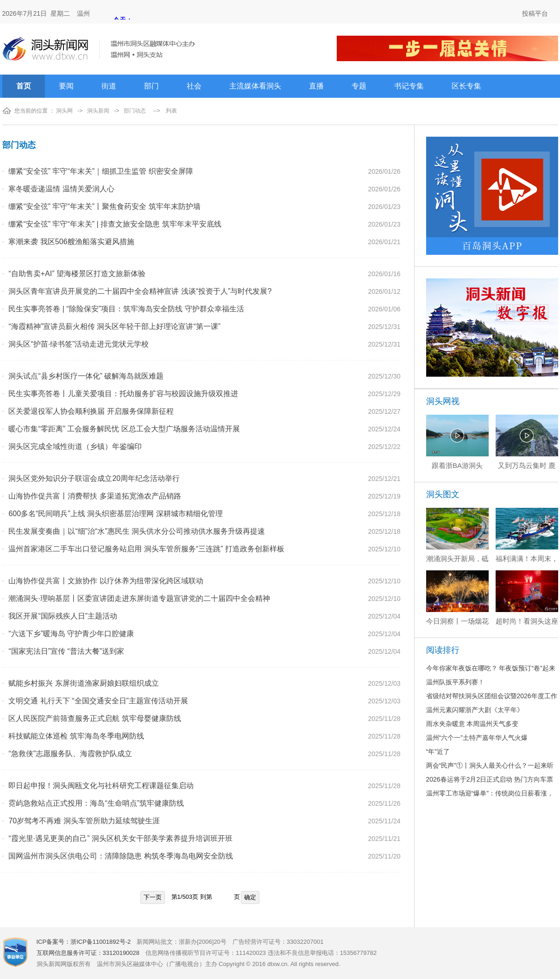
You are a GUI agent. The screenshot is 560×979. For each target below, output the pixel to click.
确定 (250, 897)
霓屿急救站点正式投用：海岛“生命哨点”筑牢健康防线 (96, 803)
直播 (316, 86)
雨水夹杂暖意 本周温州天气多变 (472, 724)
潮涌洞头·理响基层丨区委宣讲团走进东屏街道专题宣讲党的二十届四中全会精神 (139, 598)
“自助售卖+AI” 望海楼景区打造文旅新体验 (77, 274)
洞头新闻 (98, 111)
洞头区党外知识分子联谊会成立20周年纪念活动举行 (94, 478)
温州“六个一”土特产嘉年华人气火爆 (477, 738)
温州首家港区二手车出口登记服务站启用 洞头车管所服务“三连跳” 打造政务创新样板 (146, 549)
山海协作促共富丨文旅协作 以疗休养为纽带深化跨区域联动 (106, 581)
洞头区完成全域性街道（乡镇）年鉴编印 (75, 446)
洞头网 (64, 111)
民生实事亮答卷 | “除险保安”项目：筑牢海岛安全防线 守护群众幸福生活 (126, 309)
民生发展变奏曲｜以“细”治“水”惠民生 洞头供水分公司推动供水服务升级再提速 (137, 531)
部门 (151, 86)
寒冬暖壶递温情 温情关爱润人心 (61, 189)
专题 (359, 86)
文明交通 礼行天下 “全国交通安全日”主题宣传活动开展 (98, 701)
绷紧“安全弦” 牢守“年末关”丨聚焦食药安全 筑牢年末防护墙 (104, 206)
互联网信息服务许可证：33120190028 (88, 953)
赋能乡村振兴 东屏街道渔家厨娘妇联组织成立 (83, 683)
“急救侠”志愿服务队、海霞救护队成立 (70, 754)
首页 (24, 86)
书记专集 (409, 86)
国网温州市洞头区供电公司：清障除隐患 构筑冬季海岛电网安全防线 (120, 856)
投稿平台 (535, 13)
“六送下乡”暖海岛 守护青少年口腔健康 (71, 634)
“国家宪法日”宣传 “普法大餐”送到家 (66, 651)
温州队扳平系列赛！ (455, 682)
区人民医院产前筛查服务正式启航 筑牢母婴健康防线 (94, 718)
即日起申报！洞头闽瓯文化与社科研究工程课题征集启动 (101, 786)
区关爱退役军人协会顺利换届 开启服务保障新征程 (91, 411)
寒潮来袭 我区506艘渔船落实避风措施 (71, 242)
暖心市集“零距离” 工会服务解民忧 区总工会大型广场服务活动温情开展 (124, 429)
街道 (109, 86)
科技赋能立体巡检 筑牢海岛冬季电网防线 (76, 736)
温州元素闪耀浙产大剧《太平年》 (475, 710)
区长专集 (466, 86)
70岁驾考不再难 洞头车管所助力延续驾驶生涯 (84, 821)
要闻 (66, 86)
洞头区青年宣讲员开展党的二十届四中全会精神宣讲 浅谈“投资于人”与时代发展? (140, 291)
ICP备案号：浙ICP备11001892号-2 (84, 942)
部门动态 (135, 111)
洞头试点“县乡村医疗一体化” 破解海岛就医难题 (86, 376)
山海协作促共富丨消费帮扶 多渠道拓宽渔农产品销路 (94, 496)
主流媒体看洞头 (255, 86)
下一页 (153, 897)
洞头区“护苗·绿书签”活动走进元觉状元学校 (79, 344)
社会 (194, 86)
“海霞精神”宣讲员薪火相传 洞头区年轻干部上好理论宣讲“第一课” (114, 326)
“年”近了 (438, 752)
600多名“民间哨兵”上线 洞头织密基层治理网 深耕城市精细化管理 (115, 514)
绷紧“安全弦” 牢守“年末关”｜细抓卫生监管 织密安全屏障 (101, 171)
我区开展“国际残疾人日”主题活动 (63, 616)
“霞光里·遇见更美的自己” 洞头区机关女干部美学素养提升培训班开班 (120, 838)
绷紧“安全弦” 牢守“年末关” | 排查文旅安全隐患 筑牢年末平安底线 (115, 224)
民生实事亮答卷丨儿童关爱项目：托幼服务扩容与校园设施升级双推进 (123, 394)
